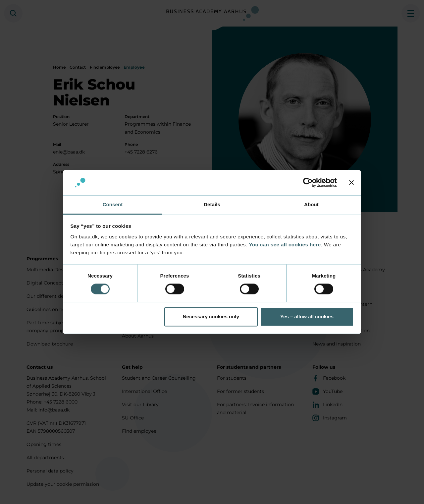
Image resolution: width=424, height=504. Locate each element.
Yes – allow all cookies (307, 316)
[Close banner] (351, 183)
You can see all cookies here (285, 245)
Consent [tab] (113, 204)
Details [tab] (212, 204)
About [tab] (311, 204)
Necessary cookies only (211, 316)
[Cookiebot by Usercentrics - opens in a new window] (308, 183)
